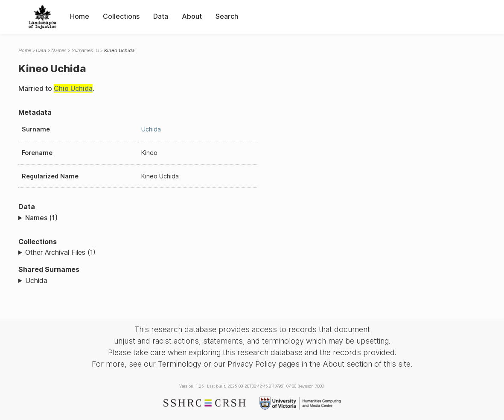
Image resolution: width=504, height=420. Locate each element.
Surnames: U (85, 50)
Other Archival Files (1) (60, 252)
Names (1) (41, 218)
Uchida (151, 129)
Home (80, 16)
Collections (121, 16)
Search (227, 16)
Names (59, 50)
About (192, 16)
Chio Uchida (73, 88)
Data (161, 16)
